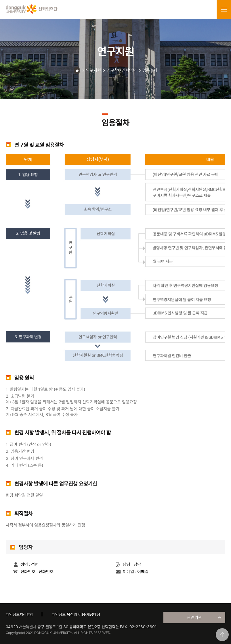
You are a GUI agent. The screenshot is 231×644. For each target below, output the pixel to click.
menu (224, 9)
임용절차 (150, 70)
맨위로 (222, 635)
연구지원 (93, 70)
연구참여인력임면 (122, 70)
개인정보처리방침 (20, 614)
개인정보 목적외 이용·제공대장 (76, 614)
